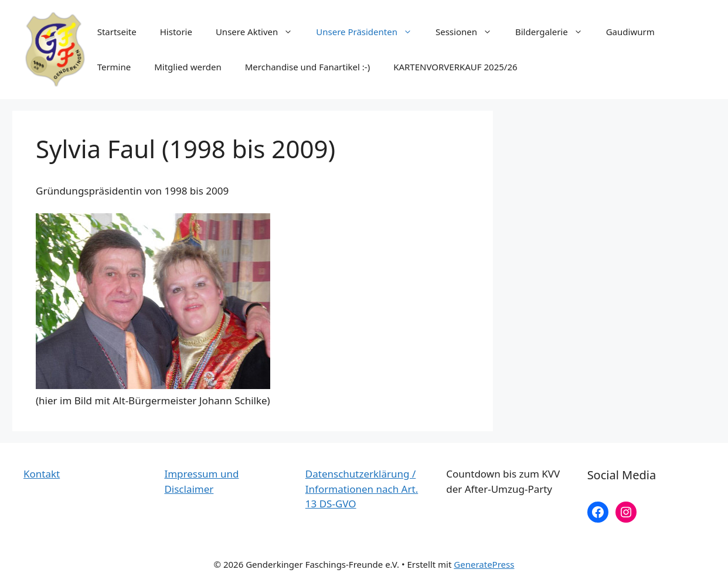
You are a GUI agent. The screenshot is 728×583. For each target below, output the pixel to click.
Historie (176, 32)
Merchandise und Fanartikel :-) (307, 67)
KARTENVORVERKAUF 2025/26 (455, 67)
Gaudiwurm (630, 32)
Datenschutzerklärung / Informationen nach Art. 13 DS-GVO (362, 489)
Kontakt (42, 474)
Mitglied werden (188, 67)
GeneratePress (484, 564)
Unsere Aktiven (260, 32)
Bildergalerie (555, 32)
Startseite (117, 32)
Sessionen (470, 32)
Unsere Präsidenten (370, 32)
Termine (114, 67)
